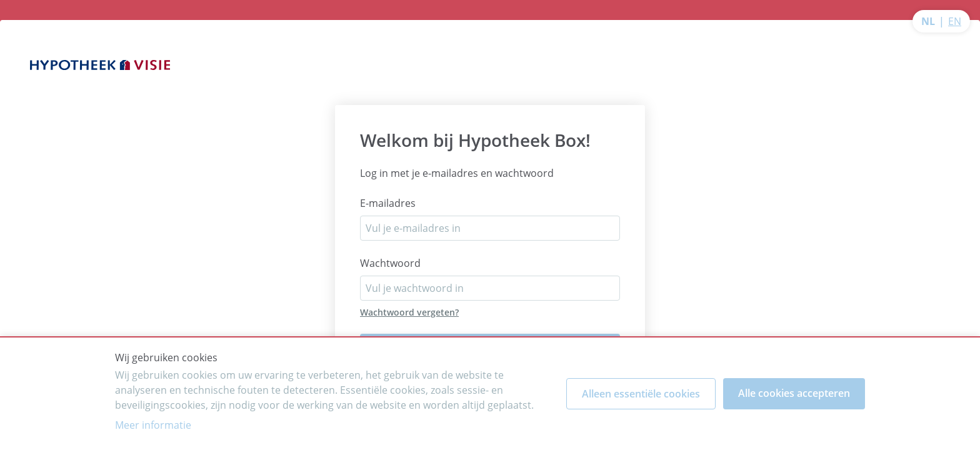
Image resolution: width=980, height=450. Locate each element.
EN (955, 21)
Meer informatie (153, 425)
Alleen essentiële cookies (641, 394)
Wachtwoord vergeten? (409, 312)
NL (928, 21)
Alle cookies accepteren (794, 393)
